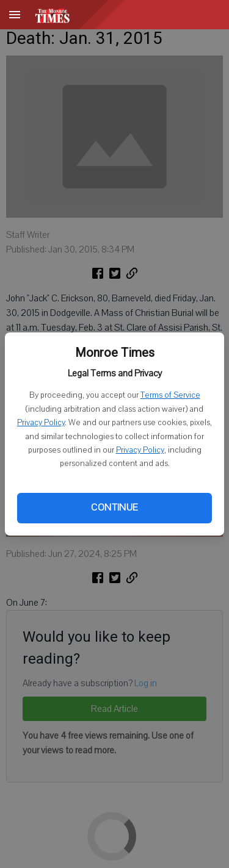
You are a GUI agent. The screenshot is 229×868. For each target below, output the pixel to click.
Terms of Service (170, 395)
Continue (114, 508)
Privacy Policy (41, 423)
